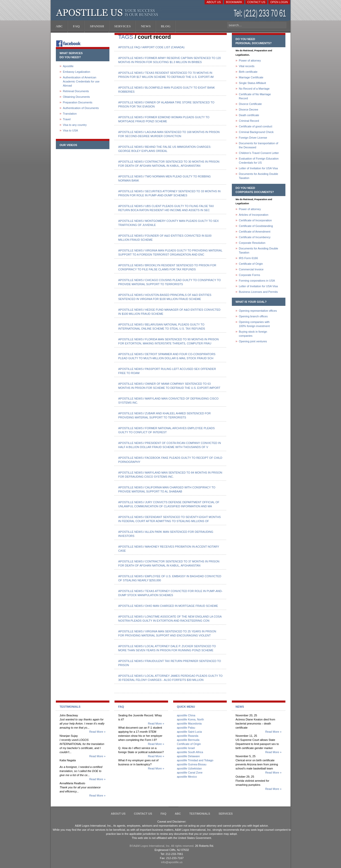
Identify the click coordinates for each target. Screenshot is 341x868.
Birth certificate (248, 72)
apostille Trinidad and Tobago (195, 760)
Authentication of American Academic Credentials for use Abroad (81, 81)
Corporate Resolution (252, 243)
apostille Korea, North (191, 719)
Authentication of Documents (81, 108)
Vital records (247, 66)
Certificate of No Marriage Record (255, 96)
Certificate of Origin (251, 264)
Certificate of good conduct (256, 126)
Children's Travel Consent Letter (259, 153)
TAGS (126, 37)
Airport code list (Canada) (163, 47)
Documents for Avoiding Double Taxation (259, 176)
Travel (67, 119)
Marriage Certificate (251, 77)
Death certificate (249, 115)
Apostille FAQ (129, 47)
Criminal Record (249, 121)
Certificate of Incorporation (255, 220)
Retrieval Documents (76, 91)
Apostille (68, 66)
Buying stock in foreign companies (253, 334)
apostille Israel (186, 748)
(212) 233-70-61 (260, 14)
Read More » (97, 732)
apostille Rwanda (188, 736)
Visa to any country (75, 125)
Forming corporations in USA (257, 281)
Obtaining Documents (77, 97)
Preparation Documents (78, 102)
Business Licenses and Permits (258, 292)
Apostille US (108, 13)
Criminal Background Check (256, 132)
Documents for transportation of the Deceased (259, 145)
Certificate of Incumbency (255, 237)
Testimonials (200, 814)
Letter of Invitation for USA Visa (258, 168)
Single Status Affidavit (252, 83)
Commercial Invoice (251, 269)
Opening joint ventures (253, 341)
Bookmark (234, 2)
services (226, 814)
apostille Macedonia (189, 724)
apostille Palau (186, 728)
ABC (178, 814)
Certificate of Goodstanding (256, 226)
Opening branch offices (253, 316)
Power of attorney (250, 61)
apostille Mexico (187, 777)
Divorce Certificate (250, 104)
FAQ (163, 814)
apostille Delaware (188, 756)
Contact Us (256, 2)
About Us (214, 2)
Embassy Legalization (77, 72)
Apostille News (131, 58)
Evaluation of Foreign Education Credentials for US (259, 161)
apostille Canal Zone (190, 773)
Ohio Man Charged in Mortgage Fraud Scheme (182, 606)
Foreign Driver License (253, 138)
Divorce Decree (249, 110)
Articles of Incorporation (254, 215)
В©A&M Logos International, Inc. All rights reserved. (162, 846)
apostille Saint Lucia (190, 732)
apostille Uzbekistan (190, 768)
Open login (279, 2)
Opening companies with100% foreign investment (254, 324)
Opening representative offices (258, 311)
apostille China (186, 715)
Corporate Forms (250, 275)
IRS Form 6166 (249, 258)
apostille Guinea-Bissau (192, 764)
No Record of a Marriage (254, 89)
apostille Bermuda (188, 740)
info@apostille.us (172, 862)
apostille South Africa (190, 752)
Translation (70, 114)
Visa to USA (71, 130)
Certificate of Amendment (255, 232)
